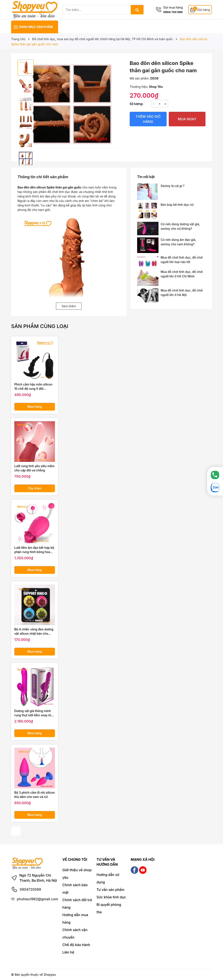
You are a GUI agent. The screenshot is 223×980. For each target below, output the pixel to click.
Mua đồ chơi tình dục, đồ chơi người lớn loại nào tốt (182, 260)
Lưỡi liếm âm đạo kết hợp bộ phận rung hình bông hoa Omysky (34, 550)
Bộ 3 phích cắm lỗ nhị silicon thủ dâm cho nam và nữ (35, 795)
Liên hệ (68, 952)
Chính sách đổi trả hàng (77, 904)
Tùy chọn (35, 488)
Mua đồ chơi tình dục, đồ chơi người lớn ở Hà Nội (182, 293)
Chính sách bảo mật (75, 889)
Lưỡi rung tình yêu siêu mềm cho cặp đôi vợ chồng (34, 468)
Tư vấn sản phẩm (110, 890)
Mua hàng (35, 407)
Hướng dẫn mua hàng (75, 919)
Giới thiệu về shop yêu (77, 874)
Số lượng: (136, 104)
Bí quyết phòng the (109, 908)
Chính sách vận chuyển (75, 934)
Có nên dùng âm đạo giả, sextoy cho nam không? (178, 242)
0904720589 (30, 889)
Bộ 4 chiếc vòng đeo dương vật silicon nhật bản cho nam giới (34, 631)
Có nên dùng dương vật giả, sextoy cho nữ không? (180, 226)
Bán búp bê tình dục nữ (177, 205)
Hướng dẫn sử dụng (108, 878)
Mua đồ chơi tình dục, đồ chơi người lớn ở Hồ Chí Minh (182, 274)
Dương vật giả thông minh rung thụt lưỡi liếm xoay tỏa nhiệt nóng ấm (34, 713)
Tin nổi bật (146, 177)
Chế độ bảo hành (76, 945)
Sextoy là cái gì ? (173, 186)
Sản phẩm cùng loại (40, 326)
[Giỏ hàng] (200, 10)
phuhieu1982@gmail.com (37, 899)
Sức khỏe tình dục (111, 897)
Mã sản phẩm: (140, 78)
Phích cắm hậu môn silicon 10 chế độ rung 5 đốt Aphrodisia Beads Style (33, 387)
